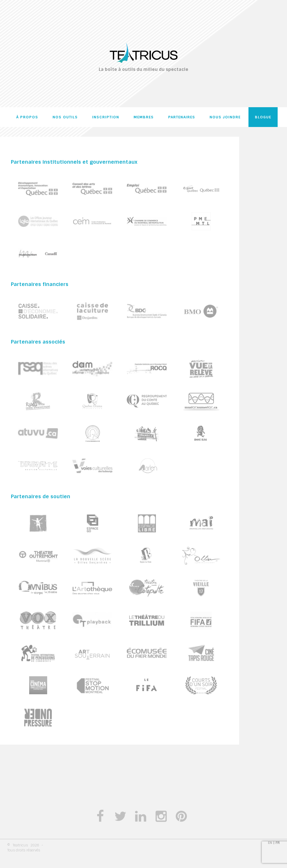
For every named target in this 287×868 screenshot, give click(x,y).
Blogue (263, 117)
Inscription (106, 117)
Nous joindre (225, 117)
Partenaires (182, 117)
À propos (27, 117)
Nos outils (65, 117)
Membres (144, 117)
